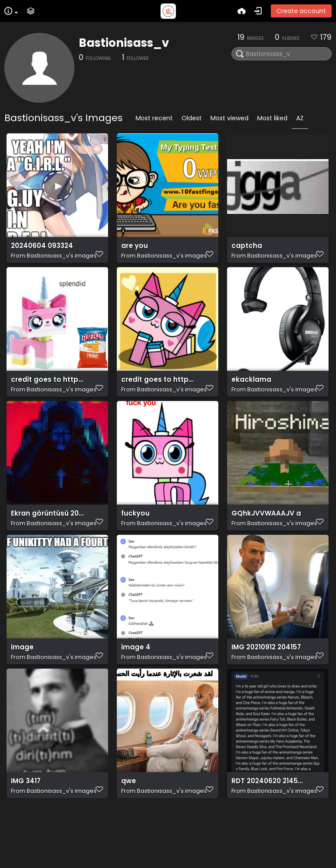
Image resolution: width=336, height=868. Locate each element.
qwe (129, 834)
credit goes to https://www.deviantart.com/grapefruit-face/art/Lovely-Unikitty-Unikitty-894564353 (158, 396)
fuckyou (135, 542)
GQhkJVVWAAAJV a (266, 542)
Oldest (192, 118)
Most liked (272, 118)
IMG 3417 (26, 834)
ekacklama (251, 396)
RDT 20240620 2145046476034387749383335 (269, 834)
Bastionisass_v (124, 43)
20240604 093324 (42, 250)
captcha (247, 250)
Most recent (154, 118)
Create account (301, 11)
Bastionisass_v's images (62, 260)
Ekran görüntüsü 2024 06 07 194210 (48, 542)
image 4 (136, 688)
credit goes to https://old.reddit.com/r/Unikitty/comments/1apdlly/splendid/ (48, 396)
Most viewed (229, 118)
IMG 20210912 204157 (266, 688)
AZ (300, 118)
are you (135, 250)
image (22, 688)
